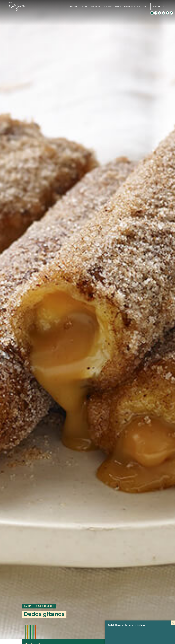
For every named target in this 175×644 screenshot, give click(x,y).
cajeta (28, 606)
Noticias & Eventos (132, 7)
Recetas (83, 7)
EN (153, 7)
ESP (158, 7)
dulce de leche (45, 606)
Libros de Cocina (112, 7)
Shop (145, 7)
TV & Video (95, 7)
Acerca (73, 7)
